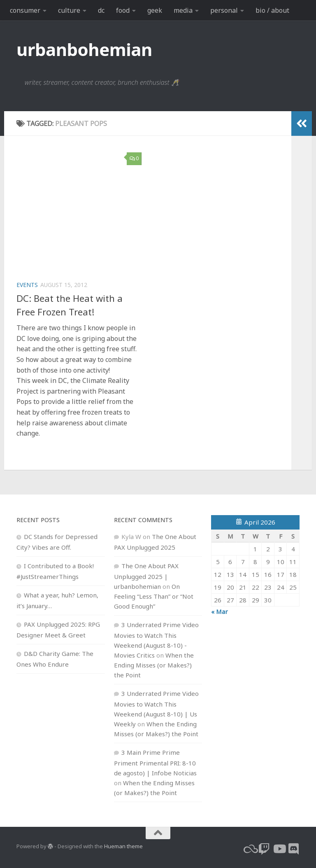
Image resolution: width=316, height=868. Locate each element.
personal (224, 10)
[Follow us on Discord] (294, 849)
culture (69, 10)
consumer (25, 10)
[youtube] (279, 849)
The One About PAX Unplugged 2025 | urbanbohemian (146, 576)
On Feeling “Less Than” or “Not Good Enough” (154, 596)
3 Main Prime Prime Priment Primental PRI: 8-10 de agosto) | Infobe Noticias (155, 763)
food (123, 10)
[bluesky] (249, 849)
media (183, 10)
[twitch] (264, 849)
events (27, 285)
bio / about (272, 10)
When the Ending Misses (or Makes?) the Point (154, 665)
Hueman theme (123, 846)
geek (155, 10)
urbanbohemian (84, 49)
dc (101, 10)
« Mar (220, 611)
